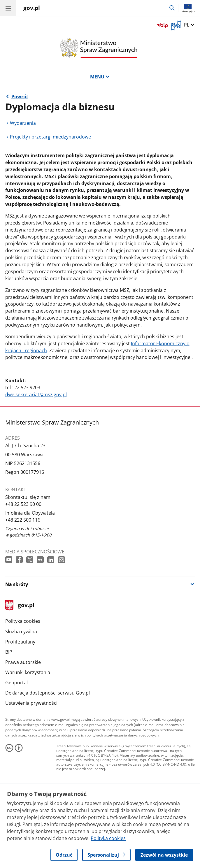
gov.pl (20, 605)
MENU (100, 77)
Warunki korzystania (28, 672)
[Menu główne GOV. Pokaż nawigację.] (8, 8)
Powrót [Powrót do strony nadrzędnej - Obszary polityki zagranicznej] (20, 97)
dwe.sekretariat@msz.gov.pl (36, 394)
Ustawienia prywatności (31, 703)
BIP (9, 652)
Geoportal (16, 683)
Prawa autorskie (23, 662)
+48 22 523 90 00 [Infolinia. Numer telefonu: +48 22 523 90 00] (23, 504)
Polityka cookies (23, 621)
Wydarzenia (23, 123)
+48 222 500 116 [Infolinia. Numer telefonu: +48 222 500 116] (23, 520)
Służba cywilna (21, 632)
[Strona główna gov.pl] (32, 9)
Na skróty (17, 584)
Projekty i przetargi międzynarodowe (50, 137)
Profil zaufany (20, 642)
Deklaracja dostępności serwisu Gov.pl (48, 693)
